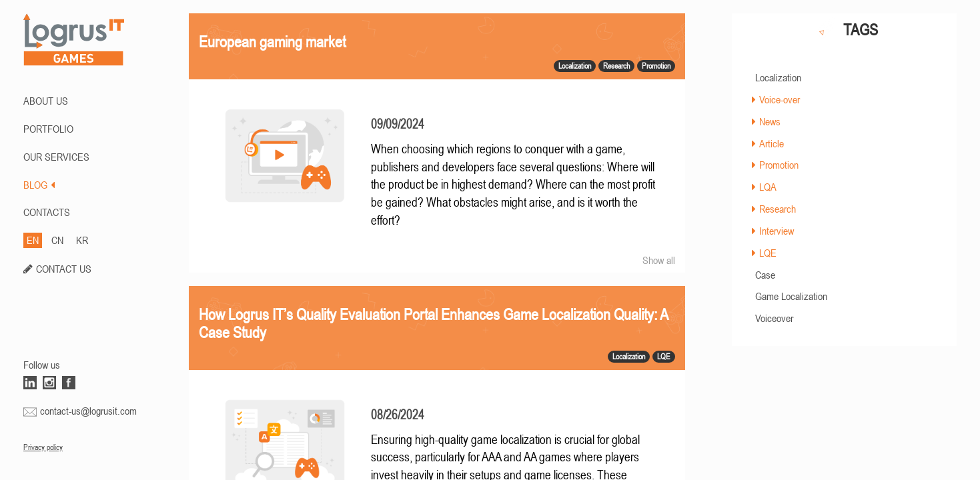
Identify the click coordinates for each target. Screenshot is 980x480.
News (770, 121)
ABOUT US (46, 101)
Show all (659, 260)
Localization (778, 77)
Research (778, 209)
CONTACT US (64, 269)
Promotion (779, 165)
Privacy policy (43, 447)
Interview (777, 231)
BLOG (39, 185)
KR (82, 240)
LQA (768, 187)
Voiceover (774, 318)
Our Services (56, 157)
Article (772, 143)
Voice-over (780, 99)
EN (33, 240)
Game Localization (791, 296)
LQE (768, 253)
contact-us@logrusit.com (88, 411)
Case (765, 275)
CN (57, 240)
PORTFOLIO (48, 129)
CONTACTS (47, 212)
